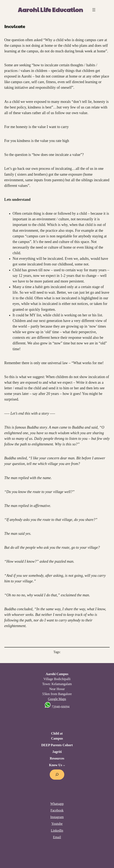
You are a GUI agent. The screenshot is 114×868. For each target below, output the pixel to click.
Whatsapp (57, 804)
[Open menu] (94, 10)
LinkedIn (57, 830)
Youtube (57, 824)
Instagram (57, 817)
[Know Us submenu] (64, 765)
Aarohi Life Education (50, 10)
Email (57, 837)
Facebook (57, 810)
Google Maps (57, 699)
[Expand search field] (57, 775)
